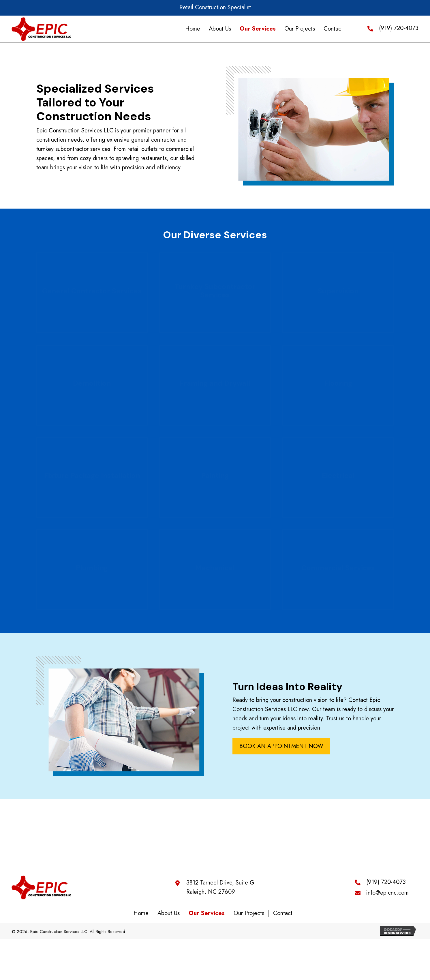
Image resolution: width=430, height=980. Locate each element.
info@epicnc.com (387, 895)
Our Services (207, 916)
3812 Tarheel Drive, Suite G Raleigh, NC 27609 (220, 890)
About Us (169, 916)
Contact (283, 916)
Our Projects (249, 916)
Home (141, 916)
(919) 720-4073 (399, 29)
